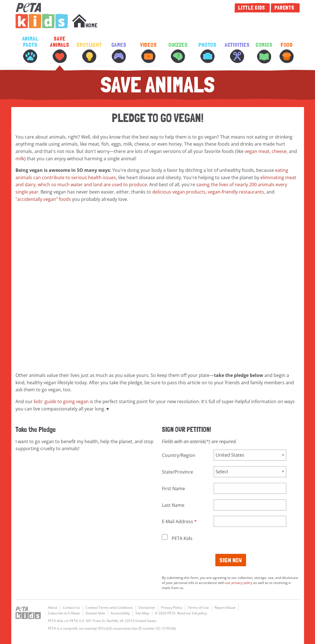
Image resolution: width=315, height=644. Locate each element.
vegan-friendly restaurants (236, 192)
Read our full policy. (192, 613)
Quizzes (178, 53)
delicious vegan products (179, 192)
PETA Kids (42, 15)
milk (20, 159)
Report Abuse (225, 608)
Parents (285, 8)
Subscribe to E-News (64, 613)
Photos (207, 53)
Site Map (142, 613)
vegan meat (257, 151)
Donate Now (95, 613)
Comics (264, 53)
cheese (279, 151)
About (53, 608)
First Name (173, 488)
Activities (237, 53)
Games (119, 53)
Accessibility (120, 613)
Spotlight (89, 53)
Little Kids (252, 8)
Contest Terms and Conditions (109, 608)
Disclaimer (147, 608)
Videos (148, 53)
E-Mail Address (177, 521)
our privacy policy (239, 583)
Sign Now (231, 560)
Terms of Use (198, 608)
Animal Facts (30, 49)
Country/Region (179, 455)
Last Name (173, 505)
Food (287, 53)
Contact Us (71, 608)
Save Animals (60, 49)
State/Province (177, 472)
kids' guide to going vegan (61, 401)
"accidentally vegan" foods (43, 199)
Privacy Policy (172, 608)
